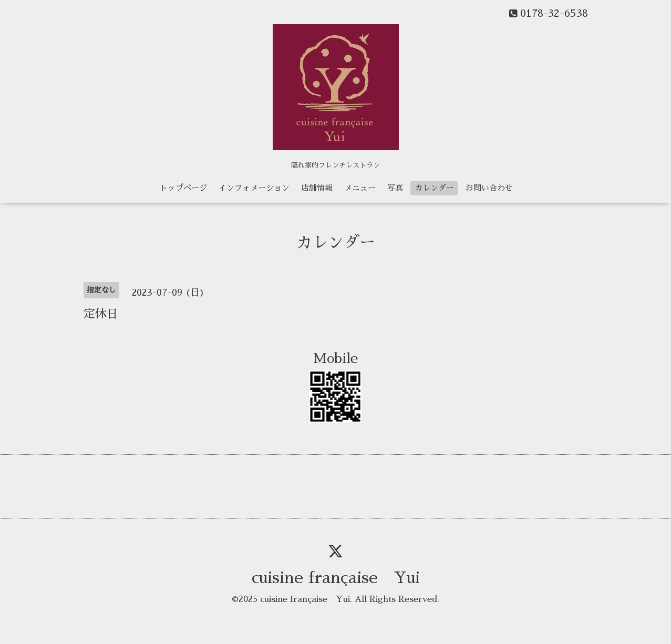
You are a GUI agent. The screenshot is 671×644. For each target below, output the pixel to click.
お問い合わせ (489, 188)
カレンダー (434, 188)
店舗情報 (317, 188)
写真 (395, 188)
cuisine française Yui (336, 578)
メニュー (360, 188)
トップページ (183, 188)
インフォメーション (254, 188)
